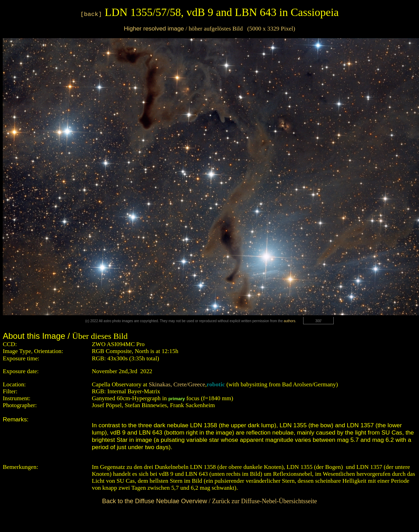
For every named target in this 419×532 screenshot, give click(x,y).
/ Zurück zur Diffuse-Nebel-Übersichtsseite (209, 501)
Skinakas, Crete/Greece (177, 384)
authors (289, 321)
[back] (91, 14)
